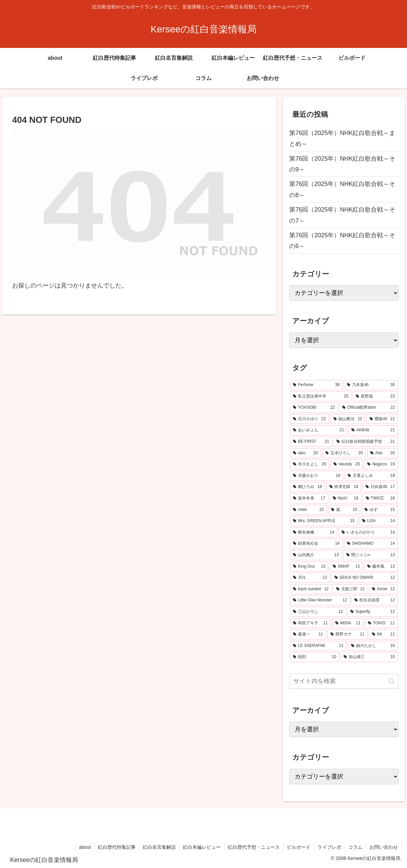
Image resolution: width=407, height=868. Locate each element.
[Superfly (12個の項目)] (373, 612)
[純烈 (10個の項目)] (315, 657)
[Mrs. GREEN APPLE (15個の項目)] (324, 521)
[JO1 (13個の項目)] (310, 578)
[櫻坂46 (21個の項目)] (382, 419)
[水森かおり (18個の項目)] (317, 476)
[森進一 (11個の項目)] (308, 634)
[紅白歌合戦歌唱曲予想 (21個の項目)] (366, 442)
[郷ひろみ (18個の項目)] (307, 487)
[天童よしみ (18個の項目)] (371, 476)
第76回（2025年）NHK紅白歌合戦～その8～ (342, 189)
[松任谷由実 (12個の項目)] (374, 600)
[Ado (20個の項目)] (383, 453)
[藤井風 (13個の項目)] (381, 567)
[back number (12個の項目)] (311, 589)
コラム (355, 847)
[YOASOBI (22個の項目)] (314, 408)
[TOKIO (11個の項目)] (381, 623)
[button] (392, 681)
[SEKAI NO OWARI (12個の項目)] (365, 578)
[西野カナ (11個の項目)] (347, 634)
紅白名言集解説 (159, 847)
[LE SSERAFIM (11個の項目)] (318, 646)
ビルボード (299, 847)
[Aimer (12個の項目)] (383, 589)
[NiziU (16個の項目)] (346, 498)
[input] (344, 681)
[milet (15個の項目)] (308, 510)
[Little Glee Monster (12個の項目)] (320, 600)
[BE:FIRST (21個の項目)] (311, 442)
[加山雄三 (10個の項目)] (369, 657)
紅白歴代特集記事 (117, 847)
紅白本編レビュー (202, 847)
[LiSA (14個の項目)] (378, 521)
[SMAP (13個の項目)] (346, 567)
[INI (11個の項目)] (383, 634)
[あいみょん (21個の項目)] (318, 430)
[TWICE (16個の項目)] (380, 498)
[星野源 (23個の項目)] (375, 397)
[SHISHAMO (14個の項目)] (371, 544)
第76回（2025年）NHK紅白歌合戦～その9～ (342, 164)
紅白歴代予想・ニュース (254, 847)
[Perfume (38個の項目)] (316, 385)
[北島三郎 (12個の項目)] (350, 589)
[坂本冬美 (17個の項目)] (309, 498)
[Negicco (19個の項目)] (381, 464)
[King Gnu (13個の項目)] (309, 567)
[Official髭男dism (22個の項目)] (369, 408)
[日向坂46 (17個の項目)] (380, 487)
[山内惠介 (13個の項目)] (316, 555)
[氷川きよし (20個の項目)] (309, 464)
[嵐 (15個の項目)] (344, 510)
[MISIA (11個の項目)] (348, 623)
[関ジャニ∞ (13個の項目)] (371, 555)
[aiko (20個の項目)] (305, 453)
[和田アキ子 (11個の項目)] (310, 623)
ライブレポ (329, 847)
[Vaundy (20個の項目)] (347, 464)
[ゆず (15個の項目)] (379, 510)
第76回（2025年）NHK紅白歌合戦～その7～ (342, 215)
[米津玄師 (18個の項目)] (344, 487)
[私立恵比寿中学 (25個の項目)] (321, 397)
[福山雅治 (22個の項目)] (348, 419)
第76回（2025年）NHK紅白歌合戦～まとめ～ (342, 138)
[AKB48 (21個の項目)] (373, 430)
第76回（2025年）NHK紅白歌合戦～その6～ (342, 241)
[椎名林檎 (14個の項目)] (314, 533)
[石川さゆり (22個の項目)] (309, 419)
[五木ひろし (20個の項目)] (344, 453)
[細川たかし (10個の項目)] (373, 646)
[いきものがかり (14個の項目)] (368, 533)
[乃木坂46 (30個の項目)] (371, 385)
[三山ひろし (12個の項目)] (318, 612)
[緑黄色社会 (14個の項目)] (316, 544)
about (85, 847)
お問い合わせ (384, 847)
